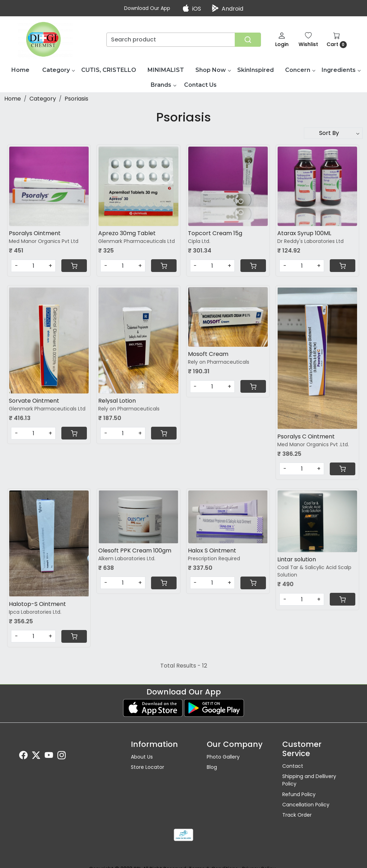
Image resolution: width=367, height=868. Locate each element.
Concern (300, 70)
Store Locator (148, 767)
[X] (36, 756)
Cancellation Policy (306, 805)
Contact (293, 766)
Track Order (297, 815)
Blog (212, 767)
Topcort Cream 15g (215, 233)
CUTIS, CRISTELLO (109, 70)
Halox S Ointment (212, 551)
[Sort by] (333, 133)
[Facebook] (23, 756)
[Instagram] (62, 756)
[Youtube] (49, 756)
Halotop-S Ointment (37, 604)
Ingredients (341, 70)
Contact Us (200, 85)
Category (58, 70)
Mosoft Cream (208, 354)
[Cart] (74, 266)
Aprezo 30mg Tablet (127, 233)
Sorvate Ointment (34, 401)
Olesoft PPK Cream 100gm (135, 551)
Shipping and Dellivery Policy (309, 780)
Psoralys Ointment (35, 233)
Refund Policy (299, 794)
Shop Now (213, 70)
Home (20, 70)
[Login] (282, 39)
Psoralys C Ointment (306, 436)
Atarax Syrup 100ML (304, 233)
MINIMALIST (166, 70)
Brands (163, 85)
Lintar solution (297, 559)
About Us (142, 757)
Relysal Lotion (117, 401)
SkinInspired (255, 70)
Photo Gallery (223, 757)
